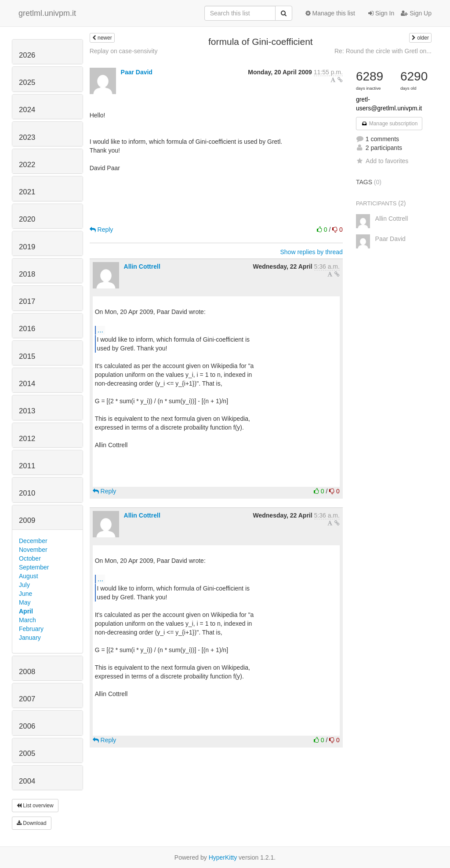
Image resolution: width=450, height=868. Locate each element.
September (34, 567)
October (30, 558)
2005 (27, 753)
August (29, 576)
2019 (27, 247)
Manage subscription (389, 124)
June (25, 594)
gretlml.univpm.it (47, 13)
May (25, 602)
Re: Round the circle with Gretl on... (383, 51)
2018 (27, 274)
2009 (27, 520)
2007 (27, 699)
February (31, 629)
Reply (102, 230)
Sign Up (416, 13)
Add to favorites (382, 161)
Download (32, 823)
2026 (27, 55)
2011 (27, 466)
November (33, 550)
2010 (27, 493)
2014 (27, 384)
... (100, 330)
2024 (27, 110)
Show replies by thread (311, 252)
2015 (27, 356)
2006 (27, 726)
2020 (27, 219)
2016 (27, 329)
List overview (35, 806)
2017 (27, 301)
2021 (27, 192)
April (26, 611)
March (27, 620)
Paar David (137, 72)
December (33, 541)
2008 (27, 672)
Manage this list (330, 13)
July (24, 585)
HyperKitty (223, 857)
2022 (27, 165)
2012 (27, 439)
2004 (27, 781)
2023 (27, 137)
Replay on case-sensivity (124, 51)
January (30, 638)
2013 (27, 411)
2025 (27, 82)
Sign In (381, 13)
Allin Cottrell (142, 266)
